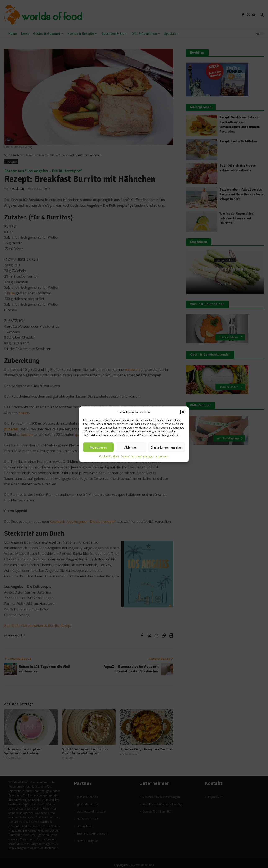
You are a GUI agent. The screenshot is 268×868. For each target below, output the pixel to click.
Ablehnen (131, 447)
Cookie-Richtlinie (109, 456)
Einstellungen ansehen (167, 447)
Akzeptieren (98, 447)
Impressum (162, 456)
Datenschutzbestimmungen (137, 456)
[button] (183, 412)
